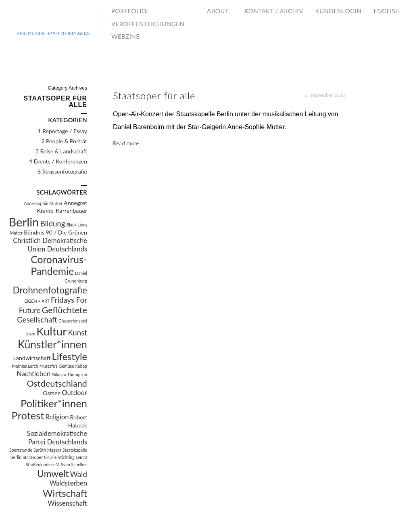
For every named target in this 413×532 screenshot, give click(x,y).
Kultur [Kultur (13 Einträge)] (51, 331)
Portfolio (129, 11)
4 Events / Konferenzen (58, 161)
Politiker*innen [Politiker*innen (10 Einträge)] (54, 403)
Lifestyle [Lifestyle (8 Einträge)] (70, 356)
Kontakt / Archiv (274, 11)
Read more (126, 143)
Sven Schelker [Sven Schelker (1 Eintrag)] (74, 464)
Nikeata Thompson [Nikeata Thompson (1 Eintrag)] (69, 374)
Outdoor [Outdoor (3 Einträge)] (74, 393)
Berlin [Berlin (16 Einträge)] (24, 222)
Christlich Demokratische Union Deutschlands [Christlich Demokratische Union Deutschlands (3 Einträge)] (50, 245)
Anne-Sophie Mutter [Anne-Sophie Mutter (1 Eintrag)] (43, 203)
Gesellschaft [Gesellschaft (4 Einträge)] (37, 320)
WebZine (125, 36)
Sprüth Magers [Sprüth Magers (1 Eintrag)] (47, 450)
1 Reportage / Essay (63, 131)
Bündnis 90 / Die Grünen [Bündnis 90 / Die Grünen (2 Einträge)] (55, 232)
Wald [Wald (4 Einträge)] (79, 474)
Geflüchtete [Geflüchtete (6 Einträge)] (64, 310)
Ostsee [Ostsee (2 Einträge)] (52, 393)
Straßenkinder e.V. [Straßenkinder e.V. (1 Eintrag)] (43, 464)
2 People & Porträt (64, 141)
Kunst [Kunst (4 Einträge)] (77, 333)
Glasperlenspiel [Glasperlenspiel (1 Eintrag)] (73, 321)
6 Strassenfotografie (62, 171)
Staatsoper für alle (154, 95)
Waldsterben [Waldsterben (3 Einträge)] (68, 483)
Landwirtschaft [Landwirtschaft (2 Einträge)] (32, 358)
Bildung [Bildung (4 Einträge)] (53, 224)
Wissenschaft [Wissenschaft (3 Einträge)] (67, 503)
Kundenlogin (339, 11)
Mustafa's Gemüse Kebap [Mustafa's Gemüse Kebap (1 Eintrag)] (63, 366)
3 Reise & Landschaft (61, 151)
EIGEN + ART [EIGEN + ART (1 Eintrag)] (37, 301)
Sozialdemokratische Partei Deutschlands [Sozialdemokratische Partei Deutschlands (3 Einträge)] (57, 438)
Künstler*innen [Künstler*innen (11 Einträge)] (52, 344)
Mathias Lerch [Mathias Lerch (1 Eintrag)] (25, 366)
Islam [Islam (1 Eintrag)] (30, 334)
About (218, 11)
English (387, 11)
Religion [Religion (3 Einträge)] (57, 417)
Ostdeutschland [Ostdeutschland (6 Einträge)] (57, 383)
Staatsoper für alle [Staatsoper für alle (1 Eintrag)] (40, 457)
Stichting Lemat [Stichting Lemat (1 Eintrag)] (73, 457)
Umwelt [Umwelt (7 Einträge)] (53, 474)
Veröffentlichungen (148, 24)
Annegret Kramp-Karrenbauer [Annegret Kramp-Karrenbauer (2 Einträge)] (62, 207)
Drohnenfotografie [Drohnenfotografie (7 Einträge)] (50, 290)
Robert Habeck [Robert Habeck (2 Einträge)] (78, 421)
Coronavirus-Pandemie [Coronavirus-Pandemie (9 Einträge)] (59, 265)
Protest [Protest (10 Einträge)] (28, 415)
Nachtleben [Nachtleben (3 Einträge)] (33, 374)
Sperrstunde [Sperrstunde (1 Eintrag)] (21, 450)
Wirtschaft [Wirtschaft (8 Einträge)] (65, 493)
